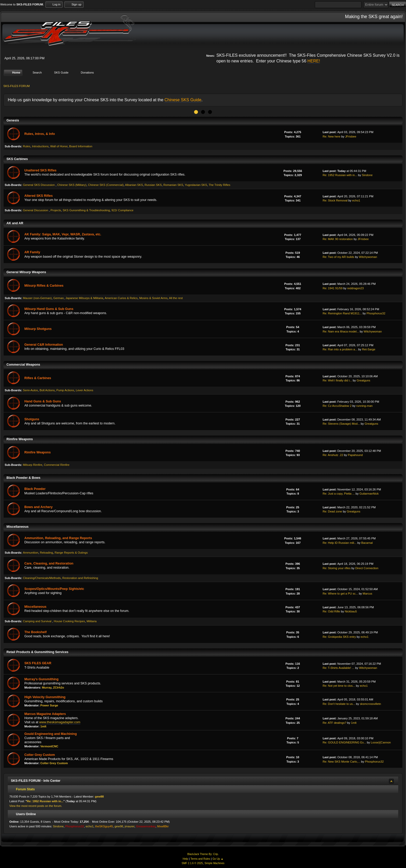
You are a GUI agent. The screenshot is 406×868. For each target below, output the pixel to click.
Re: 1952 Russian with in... (340, 175)
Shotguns (32, 419)
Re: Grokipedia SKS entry (339, 636)
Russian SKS (153, 185)
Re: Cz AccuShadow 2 (337, 406)
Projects (56, 210)
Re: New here (332, 136)
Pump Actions (65, 390)
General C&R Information (44, 345)
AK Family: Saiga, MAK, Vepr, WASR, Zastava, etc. (63, 234)
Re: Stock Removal (335, 200)
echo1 (356, 200)
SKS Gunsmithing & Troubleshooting (86, 210)
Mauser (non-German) (37, 298)
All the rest (176, 298)
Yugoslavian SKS (196, 185)
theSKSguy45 (104, 826)
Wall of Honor (59, 146)
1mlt (43, 726)
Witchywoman (368, 257)
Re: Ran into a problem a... (340, 349)
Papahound (355, 455)
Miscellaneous (35, 607)
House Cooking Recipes (69, 621)
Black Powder (35, 489)
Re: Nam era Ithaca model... (341, 331)
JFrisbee (351, 136)
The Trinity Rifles (219, 185)
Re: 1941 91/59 (333, 288)
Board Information (81, 146)
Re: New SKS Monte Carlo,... (341, 761)
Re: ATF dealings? (334, 722)
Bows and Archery (38, 507)
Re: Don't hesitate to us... (339, 704)
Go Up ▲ (218, 859)
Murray (47, 688)
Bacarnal (367, 542)
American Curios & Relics (121, 298)
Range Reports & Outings (71, 553)
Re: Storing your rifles (337, 568)
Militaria (92, 621)
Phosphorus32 (376, 313)
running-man (364, 406)
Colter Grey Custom (40, 755)
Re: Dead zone (332, 511)
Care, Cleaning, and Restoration (49, 563)
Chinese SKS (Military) (72, 185)
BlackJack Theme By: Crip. (203, 854)
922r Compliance (122, 210)
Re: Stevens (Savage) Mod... (341, 424)
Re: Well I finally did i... (337, 380)
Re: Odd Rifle (331, 611)
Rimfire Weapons (38, 452)
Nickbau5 (351, 611)
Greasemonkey (146, 826)
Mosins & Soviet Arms (153, 298)
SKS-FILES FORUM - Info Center (36, 780)
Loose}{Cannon (381, 742)
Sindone (367, 175)
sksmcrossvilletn (371, 704)
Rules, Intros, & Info (40, 134)
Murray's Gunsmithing (41, 679)
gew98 (99, 797)
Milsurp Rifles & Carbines (44, 286)
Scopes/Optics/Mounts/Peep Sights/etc (54, 589)
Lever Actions (84, 390)
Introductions (40, 146)
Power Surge (49, 705)
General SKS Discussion (39, 185)
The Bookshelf (35, 632)
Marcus (368, 593)
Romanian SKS (173, 185)
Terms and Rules (200, 859)
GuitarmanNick (369, 494)
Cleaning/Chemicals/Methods (42, 578)
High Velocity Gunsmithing (45, 697)
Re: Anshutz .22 (333, 455)
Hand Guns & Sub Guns (43, 401)
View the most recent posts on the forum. (36, 806)
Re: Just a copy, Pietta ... (339, 494)
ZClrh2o (59, 688)
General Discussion (36, 210)
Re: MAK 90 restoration (338, 239)
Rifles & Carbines (38, 378)
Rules (27, 146)
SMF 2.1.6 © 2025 (192, 863)
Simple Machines (214, 863)
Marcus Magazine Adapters (45, 714)
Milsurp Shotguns (38, 329)
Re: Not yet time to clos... (339, 686)
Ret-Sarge (369, 349)
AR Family (32, 252)
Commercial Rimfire (56, 465)
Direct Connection (367, 568)
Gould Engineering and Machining (51, 734)
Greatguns (364, 380)
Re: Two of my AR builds (338, 257)
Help (185, 859)
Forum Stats (23, 789)
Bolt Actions (47, 390)
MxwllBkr (163, 826)
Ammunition (30, 553)
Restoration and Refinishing (80, 578)
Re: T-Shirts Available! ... (338, 668)
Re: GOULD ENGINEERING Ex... (344, 742)
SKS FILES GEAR (38, 663)
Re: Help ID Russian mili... (340, 542)
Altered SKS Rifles (38, 196)
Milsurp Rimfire (33, 465)
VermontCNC (49, 746)
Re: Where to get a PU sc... (340, 593)
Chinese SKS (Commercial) (106, 185)
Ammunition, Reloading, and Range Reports (58, 538)
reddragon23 (355, 288)
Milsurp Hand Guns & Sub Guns (49, 309)
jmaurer (129, 826)
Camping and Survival (37, 621)
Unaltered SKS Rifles (40, 170)
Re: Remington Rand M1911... (342, 313)
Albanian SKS (134, 185)
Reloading (47, 553)
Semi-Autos (30, 390)
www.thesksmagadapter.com (60, 722)
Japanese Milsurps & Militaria (84, 298)
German (59, 298)
